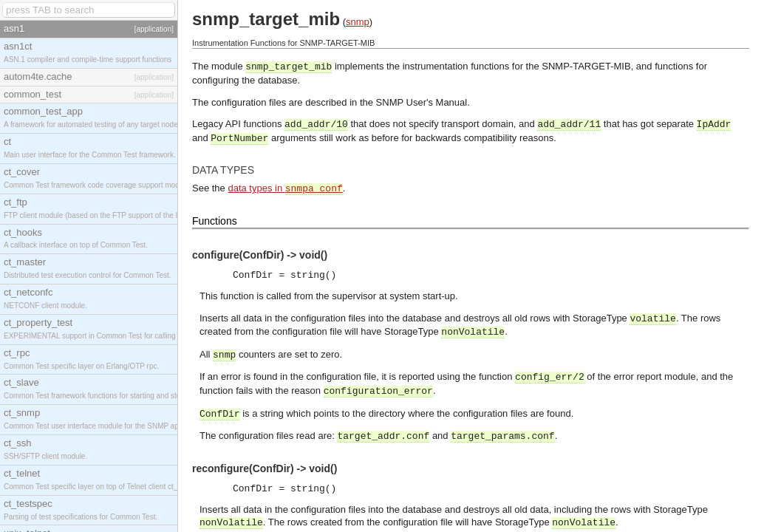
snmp (358, 22)
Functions (215, 221)
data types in (285, 188)
